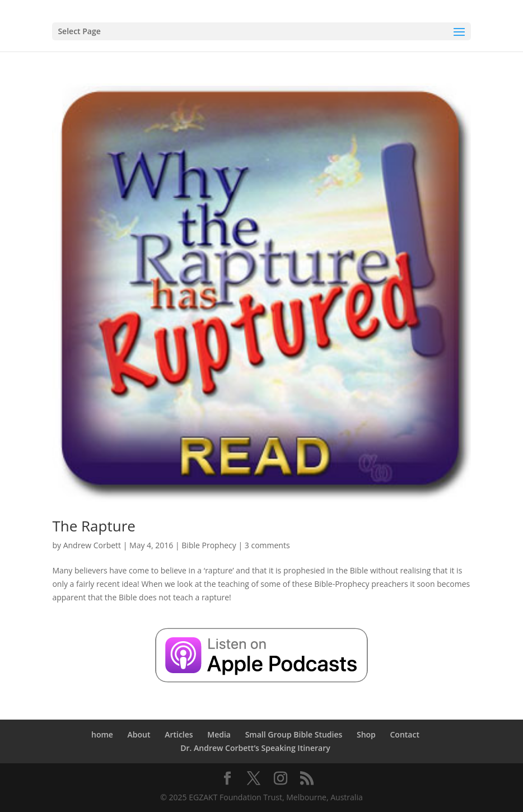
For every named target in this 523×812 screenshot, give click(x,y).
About (139, 734)
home (102, 734)
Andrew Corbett (92, 545)
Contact (404, 734)
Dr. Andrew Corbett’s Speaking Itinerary (255, 748)
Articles (179, 734)
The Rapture (94, 526)
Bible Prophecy (209, 545)
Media (219, 734)
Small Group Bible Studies (294, 734)
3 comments (267, 545)
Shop (366, 734)
